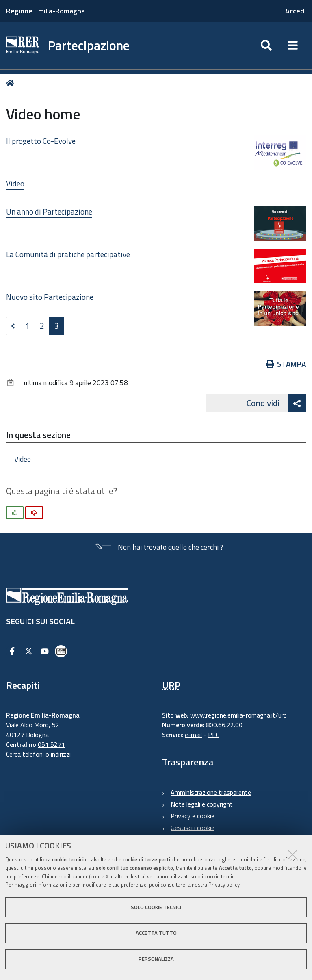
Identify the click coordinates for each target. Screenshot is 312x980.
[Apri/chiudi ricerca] (266, 46)
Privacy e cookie (193, 816)
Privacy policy (224, 885)
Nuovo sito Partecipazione (50, 297)
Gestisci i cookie (193, 828)
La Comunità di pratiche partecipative (68, 254)
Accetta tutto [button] (156, 933)
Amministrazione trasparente (211, 792)
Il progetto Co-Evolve (41, 141)
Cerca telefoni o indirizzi (38, 754)
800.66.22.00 (224, 725)
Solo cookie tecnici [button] (156, 907)
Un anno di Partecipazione (49, 211)
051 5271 (51, 744)
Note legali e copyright (202, 804)
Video (15, 183)
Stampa (286, 364)
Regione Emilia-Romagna (45, 11)
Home (12, 83)
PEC (213, 735)
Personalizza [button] (156, 959)
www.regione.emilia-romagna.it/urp (238, 715)
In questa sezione (38, 435)
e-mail (193, 735)
